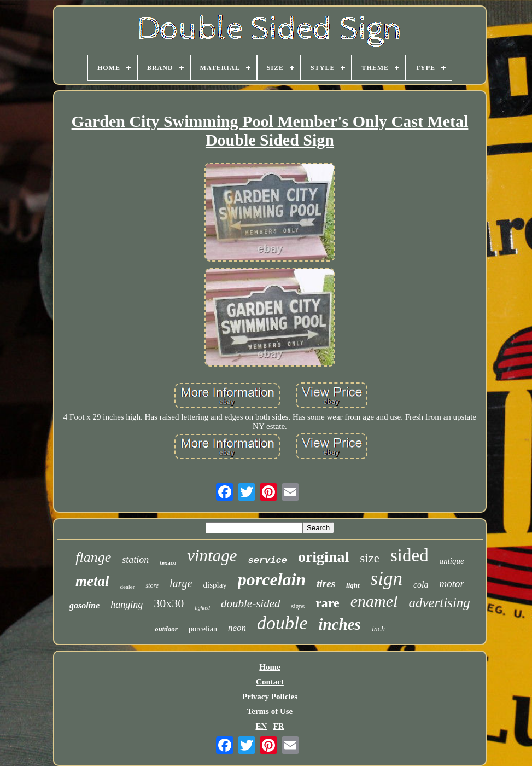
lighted (202, 608)
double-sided (250, 603)
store (152, 585)
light (353, 585)
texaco (168, 562)
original (323, 557)
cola (421, 585)
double (282, 623)
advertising (439, 603)
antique (452, 561)
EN (261, 726)
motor (452, 584)
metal (92, 581)
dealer (128, 587)
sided (410, 555)
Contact (270, 682)
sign (387, 579)
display (215, 585)
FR (279, 726)
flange (93, 557)
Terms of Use (270, 711)
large (181, 583)
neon (237, 628)
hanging (127, 605)
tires (326, 584)
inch (378, 629)
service (267, 561)
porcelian (203, 629)
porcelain (272, 579)
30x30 (169, 603)
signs (298, 606)
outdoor (166, 629)
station (135, 560)
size (370, 558)
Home (270, 667)
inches (340, 624)
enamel (374, 601)
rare (328, 603)
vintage (212, 556)
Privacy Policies (270, 697)
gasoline (84, 605)
